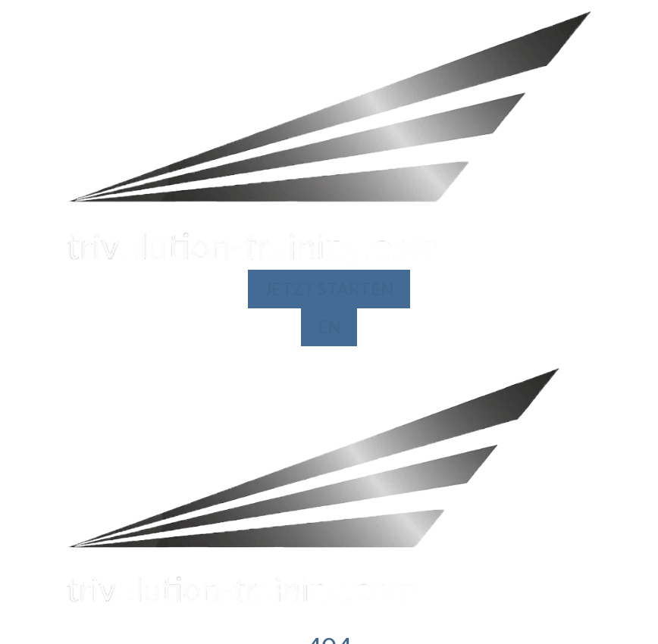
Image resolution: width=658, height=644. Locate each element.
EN (329, 327)
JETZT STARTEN (329, 289)
